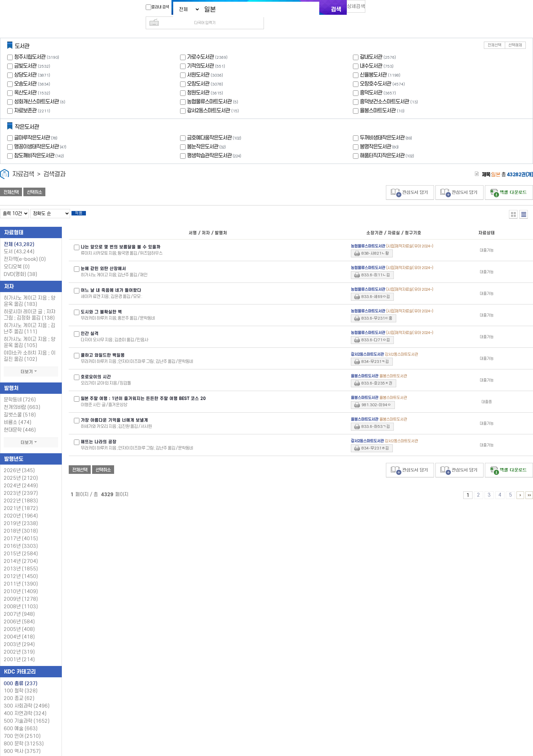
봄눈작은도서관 (207, 136)
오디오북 (17, 258)
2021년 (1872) (21, 499)
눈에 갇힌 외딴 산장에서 (103, 260)
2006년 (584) (19, 613)
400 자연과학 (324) (25, 705)
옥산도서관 (25, 82)
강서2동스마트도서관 (208, 99)
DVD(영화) (20, 265)
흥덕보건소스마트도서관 (384, 91)
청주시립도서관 (30, 46)
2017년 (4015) (21, 530)
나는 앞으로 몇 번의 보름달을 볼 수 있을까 (121, 238)
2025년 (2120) (21, 469)
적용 (84, 203)
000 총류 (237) (21, 675)
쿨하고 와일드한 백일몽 (103, 346)
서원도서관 (198, 64)
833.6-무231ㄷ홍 (377, 309)
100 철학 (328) (21, 682)
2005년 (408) (19, 620)
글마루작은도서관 (36, 127)
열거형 (513, 203)
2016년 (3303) (21, 537)
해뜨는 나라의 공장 (99, 433)
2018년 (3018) (21, 522)
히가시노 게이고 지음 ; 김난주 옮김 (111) (30, 320)
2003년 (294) (19, 636)
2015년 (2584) (21, 545)
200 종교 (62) (19, 690)
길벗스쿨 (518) (20, 406)
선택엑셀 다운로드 (509, 182)
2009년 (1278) (21, 590)
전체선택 (495, 34)
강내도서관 (371, 46)
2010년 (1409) (21, 583)
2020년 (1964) (21, 507)
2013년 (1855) (21, 560)
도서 (19, 243)
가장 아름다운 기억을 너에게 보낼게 (114, 411)
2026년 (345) (19, 462)
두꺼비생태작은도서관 (387, 127)
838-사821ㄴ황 (375, 244)
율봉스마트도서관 (378, 99)
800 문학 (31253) (24, 735)
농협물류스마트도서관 (209, 91)
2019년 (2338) (21, 515)
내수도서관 (371, 55)
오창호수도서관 (375, 73)
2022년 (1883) (21, 492)
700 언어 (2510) (22, 727)
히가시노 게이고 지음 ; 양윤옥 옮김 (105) (30, 333)
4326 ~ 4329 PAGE (529, 486)
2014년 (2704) (21, 552)
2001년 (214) (19, 651)
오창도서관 (198, 73)
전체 (19, 235)
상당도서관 (25, 64)
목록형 (524, 203)
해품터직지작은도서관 (388, 144)
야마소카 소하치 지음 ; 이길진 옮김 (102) (30, 347)
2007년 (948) (19, 605)
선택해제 (515, 34)
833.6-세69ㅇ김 (376, 288)
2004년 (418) (19, 628)
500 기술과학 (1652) (27, 712)
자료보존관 (25, 99)
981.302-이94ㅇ (376, 396)
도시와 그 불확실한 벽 (101, 303)
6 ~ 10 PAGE (520, 486)
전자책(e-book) (25, 250)
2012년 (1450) (21, 568)
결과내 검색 (154, 7)
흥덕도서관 (371, 82)
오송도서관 (25, 73)
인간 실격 (90, 325)
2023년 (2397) (21, 484)
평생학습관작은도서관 (215, 144)
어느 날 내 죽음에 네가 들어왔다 (111, 281)
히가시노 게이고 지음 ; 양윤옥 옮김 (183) (30, 292)
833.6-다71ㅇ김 (376, 331)
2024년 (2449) (21, 477)
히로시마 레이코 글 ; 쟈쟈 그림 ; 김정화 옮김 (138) (30, 306)
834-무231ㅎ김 (375, 439)
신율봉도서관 (373, 64)
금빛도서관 (25, 55)
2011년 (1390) (21, 575)
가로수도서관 (200, 46)
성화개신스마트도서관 (36, 91)
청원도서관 (198, 82)
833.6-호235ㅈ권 (377, 374)
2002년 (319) (19, 643)
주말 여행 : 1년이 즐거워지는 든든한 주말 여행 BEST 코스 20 (143, 390)
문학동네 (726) (20, 391)
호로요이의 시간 (96, 368)
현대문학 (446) (20, 421)
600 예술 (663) (21, 720)
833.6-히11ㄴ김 (376, 266)
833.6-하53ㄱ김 (376, 418)
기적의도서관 (200, 55)
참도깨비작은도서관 (40, 144)
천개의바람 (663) (22, 398)
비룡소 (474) (18, 414)
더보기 (31, 363)
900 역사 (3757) (22, 742)
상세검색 (359, 9)
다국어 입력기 (382, 9)
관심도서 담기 (410, 182)
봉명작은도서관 (380, 136)
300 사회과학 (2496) (27, 697)
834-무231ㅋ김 (375, 353)
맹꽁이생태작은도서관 (41, 136)
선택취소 (34, 181)
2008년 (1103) (21, 598)
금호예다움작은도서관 (215, 127)
